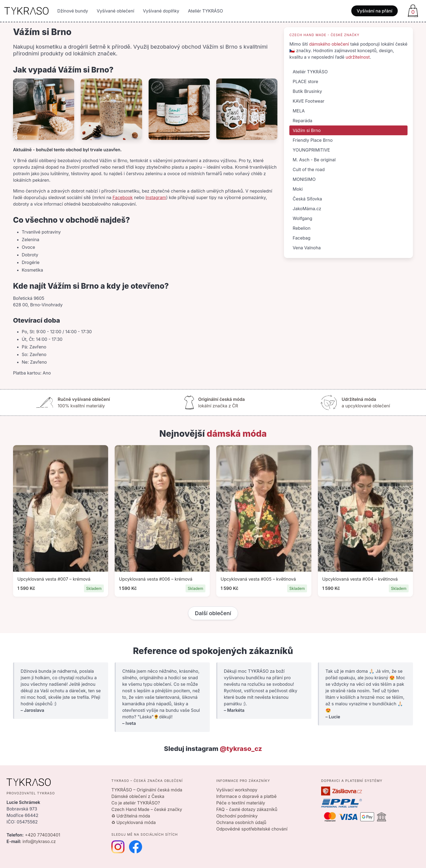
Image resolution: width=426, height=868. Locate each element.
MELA (299, 111)
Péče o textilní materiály (241, 803)
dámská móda (237, 434)
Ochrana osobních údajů (241, 822)
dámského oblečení (329, 44)
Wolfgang (302, 218)
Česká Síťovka (307, 199)
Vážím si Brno (307, 130)
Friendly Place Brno (313, 140)
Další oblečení (213, 613)
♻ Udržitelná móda (131, 816)
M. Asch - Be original (314, 160)
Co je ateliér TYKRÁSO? (136, 803)
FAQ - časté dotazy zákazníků (247, 809)
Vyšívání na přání (375, 11)
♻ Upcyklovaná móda (134, 822)
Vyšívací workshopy (237, 790)
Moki (298, 189)
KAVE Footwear (308, 101)
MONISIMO (304, 179)
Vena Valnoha (307, 248)
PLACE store (305, 81)
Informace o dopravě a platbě (246, 796)
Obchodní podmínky (237, 816)
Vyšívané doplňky (161, 11)
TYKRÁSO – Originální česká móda (147, 790)
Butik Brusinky (307, 91)
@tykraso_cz (241, 749)
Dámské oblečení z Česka (138, 796)
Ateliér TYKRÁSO (206, 11)
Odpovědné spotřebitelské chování (252, 829)
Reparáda (302, 121)
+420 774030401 (42, 835)
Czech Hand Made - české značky (324, 35)
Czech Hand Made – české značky (147, 809)
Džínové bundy (73, 11)
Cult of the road (309, 169)
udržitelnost (358, 57)
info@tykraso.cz (39, 841)
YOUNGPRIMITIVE (311, 150)
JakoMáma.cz (307, 209)
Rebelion (301, 228)
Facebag (301, 238)
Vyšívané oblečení (115, 11)
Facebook (123, 197)
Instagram (156, 197)
